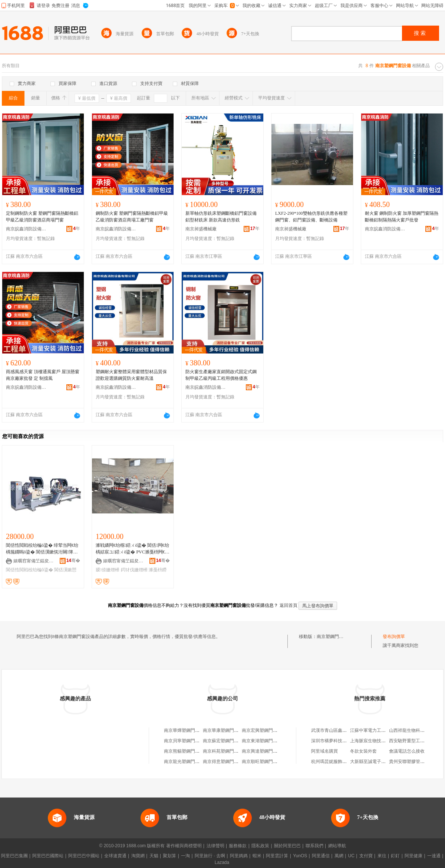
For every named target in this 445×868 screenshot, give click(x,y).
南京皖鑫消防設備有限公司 (26, 229)
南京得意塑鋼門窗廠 (223, 762)
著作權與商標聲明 (184, 846)
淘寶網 (138, 856)
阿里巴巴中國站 (84, 856)
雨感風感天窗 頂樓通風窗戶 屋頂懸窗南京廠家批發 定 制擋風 (43, 375)
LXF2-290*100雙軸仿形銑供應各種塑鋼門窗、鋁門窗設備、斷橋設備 (311, 217)
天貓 (154, 856)
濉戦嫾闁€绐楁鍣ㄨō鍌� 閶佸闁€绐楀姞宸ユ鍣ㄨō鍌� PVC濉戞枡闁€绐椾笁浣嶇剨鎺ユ (133, 549)
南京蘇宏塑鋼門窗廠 (223, 741)
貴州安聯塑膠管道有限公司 (416, 762)
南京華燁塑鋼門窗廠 (184, 730)
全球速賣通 (115, 856)
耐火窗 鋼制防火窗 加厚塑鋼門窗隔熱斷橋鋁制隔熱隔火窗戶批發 (402, 217)
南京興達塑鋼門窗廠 (262, 751)
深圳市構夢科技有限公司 (336, 741)
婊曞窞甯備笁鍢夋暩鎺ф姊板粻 (34, 561)
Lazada (222, 862)
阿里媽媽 (239, 856)
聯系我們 (314, 846)
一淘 (185, 856)
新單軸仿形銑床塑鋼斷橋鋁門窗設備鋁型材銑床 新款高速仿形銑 (221, 217)
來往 (382, 856)
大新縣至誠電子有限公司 (375, 762)
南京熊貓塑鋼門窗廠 (184, 751)
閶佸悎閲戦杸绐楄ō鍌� (29, 570)
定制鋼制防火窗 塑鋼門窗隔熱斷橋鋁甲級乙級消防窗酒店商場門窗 (42, 217)
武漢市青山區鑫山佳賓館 (336, 730)
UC (351, 856)
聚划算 (169, 856)
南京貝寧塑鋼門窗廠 (184, 741)
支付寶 (366, 856)
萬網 (339, 856)
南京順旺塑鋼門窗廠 (262, 762)
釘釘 (395, 856)
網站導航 (337, 846)
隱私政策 (260, 846)
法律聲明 (215, 846)
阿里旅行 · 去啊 (210, 856)
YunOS (300, 856)
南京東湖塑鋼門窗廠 (262, 741)
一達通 (434, 856)
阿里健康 (413, 856)
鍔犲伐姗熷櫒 (134, 570)
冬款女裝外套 (363, 751)
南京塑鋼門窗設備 (334, 637)
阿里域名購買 (324, 751)
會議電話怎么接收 (407, 751)
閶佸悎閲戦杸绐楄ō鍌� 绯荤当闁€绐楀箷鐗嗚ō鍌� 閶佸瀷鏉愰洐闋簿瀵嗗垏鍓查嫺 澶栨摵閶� (42, 549)
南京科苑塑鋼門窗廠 (223, 751)
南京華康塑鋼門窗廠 (223, 730)
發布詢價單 (394, 637)
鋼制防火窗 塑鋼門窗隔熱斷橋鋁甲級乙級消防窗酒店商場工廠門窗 (132, 217)
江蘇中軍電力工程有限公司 (377, 730)
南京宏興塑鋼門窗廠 (262, 730)
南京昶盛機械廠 (201, 229)
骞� (73, 560)
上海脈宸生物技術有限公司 (377, 741)
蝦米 (257, 856)
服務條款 (238, 846)
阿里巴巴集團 (14, 856)
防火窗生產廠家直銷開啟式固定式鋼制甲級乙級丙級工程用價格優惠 (221, 375)
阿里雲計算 (277, 856)
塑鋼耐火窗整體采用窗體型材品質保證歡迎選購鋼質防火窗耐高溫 (131, 375)
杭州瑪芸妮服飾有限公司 (336, 762)
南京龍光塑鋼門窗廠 (184, 762)
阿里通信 (321, 856)
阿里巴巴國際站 (48, 856)
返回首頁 (289, 605)
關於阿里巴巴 (287, 846)
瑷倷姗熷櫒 (108, 570)
